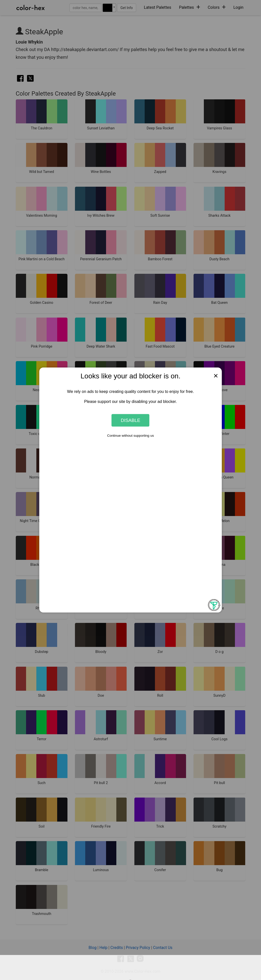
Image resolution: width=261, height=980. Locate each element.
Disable (131, 420)
